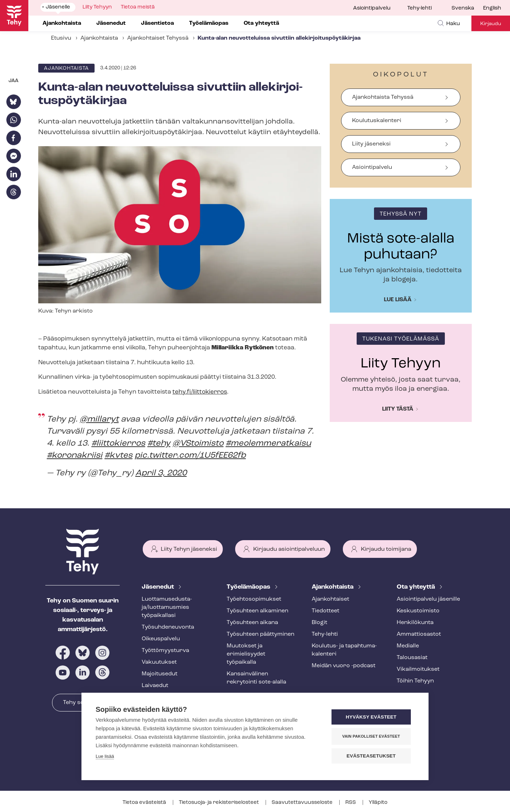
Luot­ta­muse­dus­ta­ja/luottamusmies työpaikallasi (167, 607)
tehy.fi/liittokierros (200, 392)
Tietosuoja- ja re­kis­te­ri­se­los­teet (219, 803)
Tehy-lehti (420, 8)
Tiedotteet (325, 611)
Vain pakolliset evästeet (372, 736)
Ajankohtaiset (330, 599)
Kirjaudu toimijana (386, 549)
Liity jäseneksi (371, 144)
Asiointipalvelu (372, 8)
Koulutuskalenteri (377, 121)
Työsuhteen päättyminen (260, 634)
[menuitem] (467, 8)
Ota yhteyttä (416, 587)
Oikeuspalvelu (161, 639)
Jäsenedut (158, 587)
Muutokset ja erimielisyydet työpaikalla (246, 654)
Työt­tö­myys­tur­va (165, 651)
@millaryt (99, 419)
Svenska (463, 8)
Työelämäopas (249, 587)
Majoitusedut (160, 674)
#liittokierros (118, 444)
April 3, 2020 (161, 473)
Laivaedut (155, 686)
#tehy (159, 444)
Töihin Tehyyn (415, 681)
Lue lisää (398, 300)
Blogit (319, 623)
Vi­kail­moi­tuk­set (418, 669)
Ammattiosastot (419, 634)
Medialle (408, 646)
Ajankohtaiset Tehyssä (158, 38)
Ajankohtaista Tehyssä (383, 97)
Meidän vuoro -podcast (344, 666)
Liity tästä (398, 409)
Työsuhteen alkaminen (257, 611)
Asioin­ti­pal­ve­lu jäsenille (428, 599)
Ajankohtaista (99, 38)
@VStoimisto (198, 444)
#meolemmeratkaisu (268, 444)
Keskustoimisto (418, 611)
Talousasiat (412, 658)
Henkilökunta (415, 623)
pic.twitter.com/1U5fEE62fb (190, 456)
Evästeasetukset (372, 756)
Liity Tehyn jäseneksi (189, 549)
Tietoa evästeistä (145, 803)
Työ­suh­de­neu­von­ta (168, 627)
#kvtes (118, 456)
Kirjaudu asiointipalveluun (289, 549)
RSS (351, 803)
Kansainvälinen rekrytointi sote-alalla (256, 678)
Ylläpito (378, 803)
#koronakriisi (75, 456)
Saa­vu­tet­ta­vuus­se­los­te (303, 803)
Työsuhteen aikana (252, 623)
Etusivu (61, 38)
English (492, 8)
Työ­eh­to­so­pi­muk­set (254, 599)
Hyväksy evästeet (372, 717)
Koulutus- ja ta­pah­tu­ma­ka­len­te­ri (344, 650)
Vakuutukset (159, 662)
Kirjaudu (491, 24)
